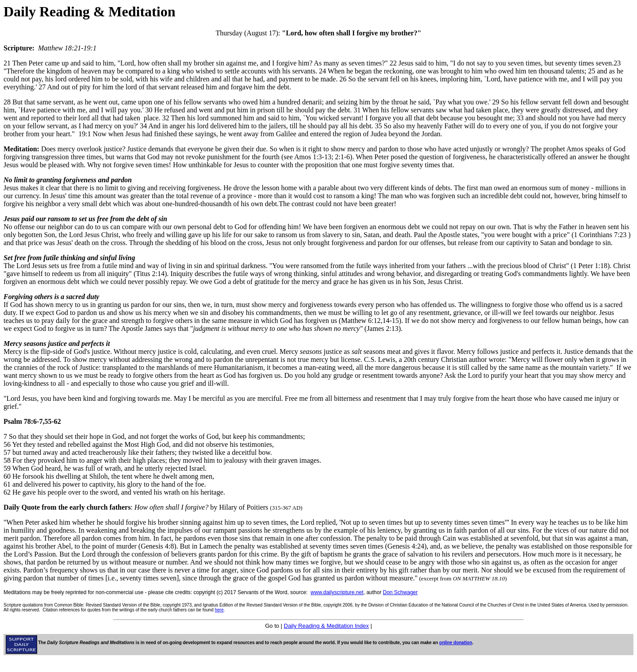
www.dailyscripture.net (337, 592)
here (219, 610)
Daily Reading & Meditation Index (326, 626)
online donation (456, 643)
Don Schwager (401, 592)
